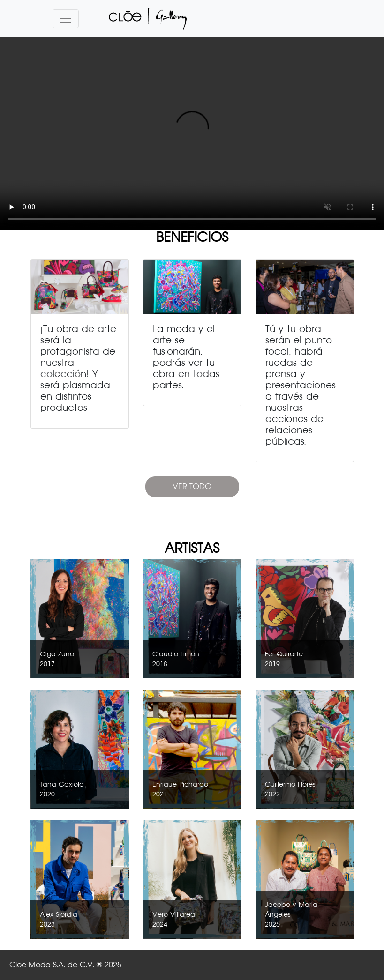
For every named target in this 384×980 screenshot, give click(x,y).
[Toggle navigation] (66, 19)
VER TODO (192, 486)
